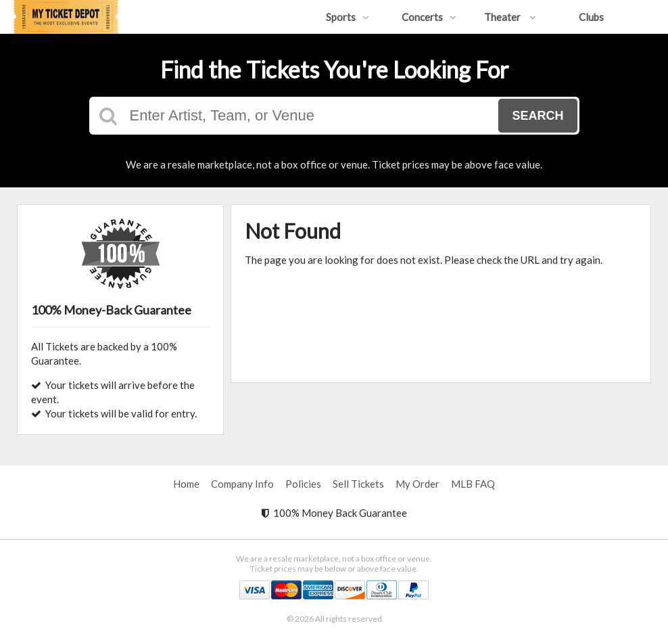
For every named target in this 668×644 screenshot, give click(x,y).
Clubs (591, 17)
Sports (348, 17)
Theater (510, 17)
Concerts (429, 17)
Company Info (242, 484)
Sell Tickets (358, 484)
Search (538, 116)
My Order (418, 484)
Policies (303, 484)
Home (186, 484)
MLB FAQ (473, 484)
